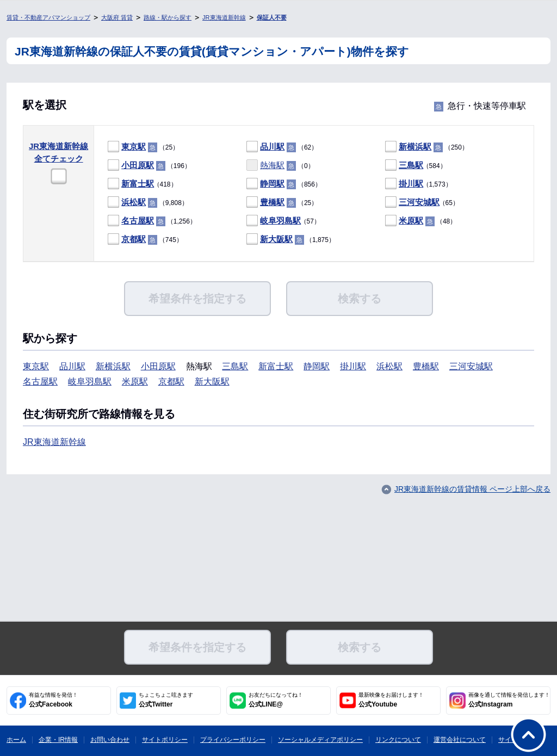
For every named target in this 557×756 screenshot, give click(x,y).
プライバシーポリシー (233, 740)
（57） (283, 221)
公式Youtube (391, 700)
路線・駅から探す (168, 17)
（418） (142, 184)
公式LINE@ (276, 700)
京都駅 (134, 239)
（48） (421, 221)
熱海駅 (272, 165)
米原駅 (411, 221)
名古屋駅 (138, 221)
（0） (280, 166)
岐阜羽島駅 (280, 221)
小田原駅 (138, 165)
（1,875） (291, 240)
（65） (422, 203)
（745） (145, 240)
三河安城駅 (419, 202)
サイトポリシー (165, 740)
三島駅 (411, 165)
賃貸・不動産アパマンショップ (48, 17)
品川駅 (272, 147)
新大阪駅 (276, 239)
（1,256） (152, 221)
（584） (416, 166)
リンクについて (398, 740)
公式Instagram (509, 700)
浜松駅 (134, 202)
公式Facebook (53, 700)
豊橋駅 (272, 202)
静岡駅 (272, 184)
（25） (143, 147)
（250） (427, 147)
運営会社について (460, 740)
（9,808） (148, 203)
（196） (149, 166)
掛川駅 (411, 184)
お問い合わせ (110, 740)
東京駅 (134, 147)
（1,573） (418, 184)
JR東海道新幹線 (224, 17)
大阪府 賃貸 (117, 17)
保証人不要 (272, 17)
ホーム (16, 740)
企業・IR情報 (58, 740)
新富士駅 (138, 184)
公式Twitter (166, 700)
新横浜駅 (415, 147)
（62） (282, 147)
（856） (284, 184)
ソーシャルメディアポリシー (320, 740)
